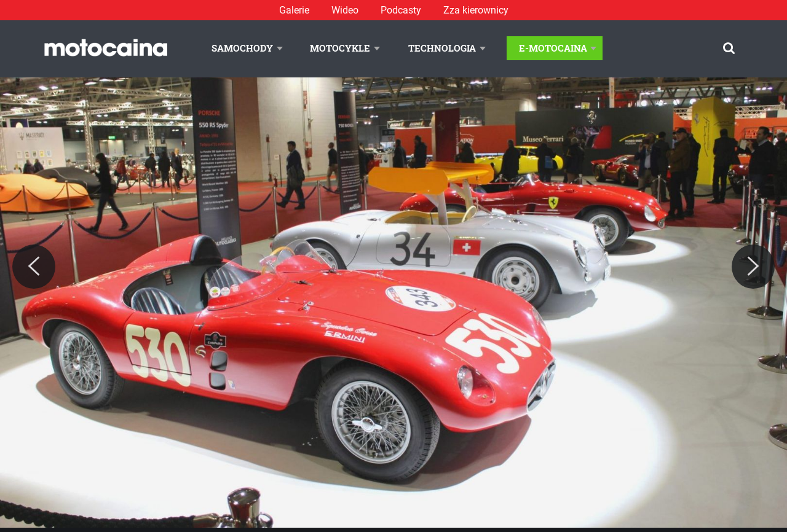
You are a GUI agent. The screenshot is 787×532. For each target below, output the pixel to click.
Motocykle (340, 48)
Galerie (294, 10)
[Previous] (34, 267)
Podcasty (401, 10)
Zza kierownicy (476, 10)
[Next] (753, 267)
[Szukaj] (729, 48)
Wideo (345, 10)
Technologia (442, 48)
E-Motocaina (553, 48)
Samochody (242, 48)
